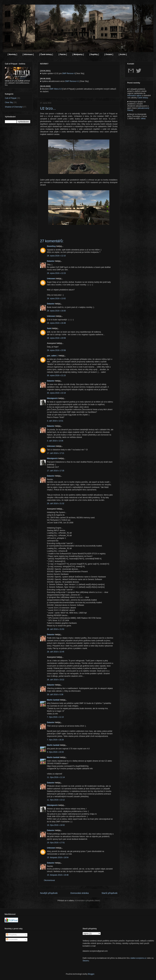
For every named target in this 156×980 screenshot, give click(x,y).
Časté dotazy (143, 98)
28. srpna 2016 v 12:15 (56, 256)
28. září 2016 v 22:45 (56, 652)
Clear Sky (9, 102)
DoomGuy (51, 246)
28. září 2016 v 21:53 (56, 629)
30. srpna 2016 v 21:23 (56, 375)
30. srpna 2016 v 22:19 (56, 393)
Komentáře (12, 940)
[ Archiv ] (123, 54)
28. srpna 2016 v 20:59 (56, 338)
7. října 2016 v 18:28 (55, 740)
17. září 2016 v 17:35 (56, 471)
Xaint (49, 328)
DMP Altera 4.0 (56, 89)
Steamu (86, 961)
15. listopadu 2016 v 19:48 (58, 875)
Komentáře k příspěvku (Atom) (88, 901)
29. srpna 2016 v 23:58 (56, 350)
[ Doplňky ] (94, 54)
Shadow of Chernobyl (14, 107)
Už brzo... (48, 108)
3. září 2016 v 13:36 (55, 441)
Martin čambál (53, 700)
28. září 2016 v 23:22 (56, 680)
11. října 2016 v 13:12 (56, 800)
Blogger (91, 974)
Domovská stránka (80, 893)
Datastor (51, 261)
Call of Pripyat (11, 98)
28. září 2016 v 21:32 (56, 503)
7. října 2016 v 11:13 (55, 717)
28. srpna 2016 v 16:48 (56, 323)
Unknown (51, 279)
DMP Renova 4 (68, 73)
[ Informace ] (28, 54)
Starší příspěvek (110, 893)
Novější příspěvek (49, 893)
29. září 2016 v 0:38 (55, 695)
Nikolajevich (52, 398)
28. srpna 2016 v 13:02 (56, 299)
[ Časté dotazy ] (46, 54)
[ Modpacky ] (78, 54)
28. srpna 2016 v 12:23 (56, 273)
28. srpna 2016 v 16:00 (56, 311)
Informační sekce (134, 96)
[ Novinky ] (12, 54)
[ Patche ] (63, 54)
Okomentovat (49, 880)
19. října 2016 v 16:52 (56, 825)
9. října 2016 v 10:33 (55, 752)
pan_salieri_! (53, 356)
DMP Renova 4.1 (72, 81)
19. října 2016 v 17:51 (56, 843)
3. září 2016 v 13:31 (55, 421)
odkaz (143, 119)
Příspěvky (11, 935)
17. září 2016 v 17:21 (56, 453)
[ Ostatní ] (109, 54)
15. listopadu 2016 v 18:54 (58, 857)
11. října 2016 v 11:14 (56, 777)
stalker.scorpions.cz (138, 958)
